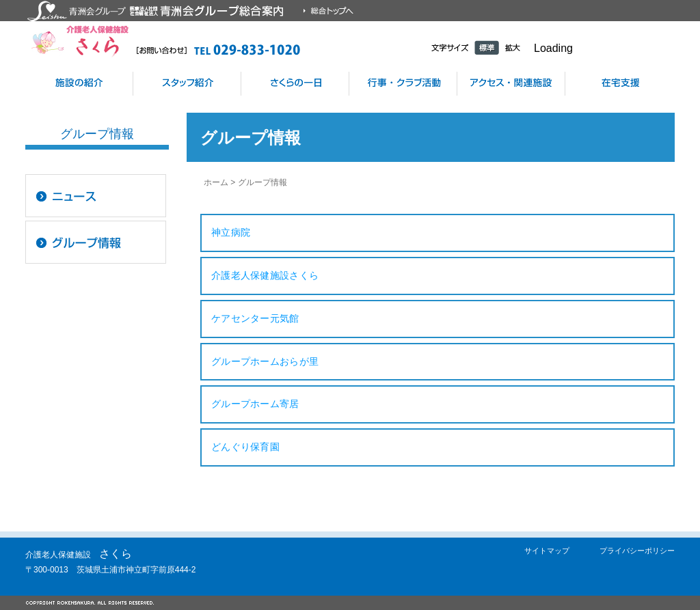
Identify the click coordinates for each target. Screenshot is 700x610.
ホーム (216, 182)
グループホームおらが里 (265, 361)
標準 (487, 47)
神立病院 (231, 232)
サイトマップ (547, 551)
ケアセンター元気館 (255, 318)
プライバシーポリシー (637, 551)
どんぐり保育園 (245, 447)
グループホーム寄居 (255, 404)
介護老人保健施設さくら (265, 275)
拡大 (513, 47)
